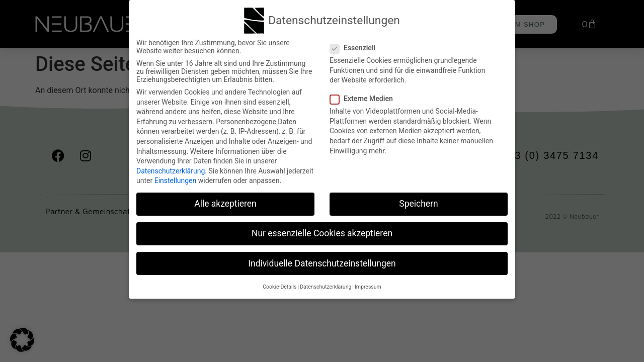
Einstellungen (176, 179)
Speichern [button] (418, 203)
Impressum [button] (368, 286)
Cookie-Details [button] (279, 286)
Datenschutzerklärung (171, 169)
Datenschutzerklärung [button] (326, 286)
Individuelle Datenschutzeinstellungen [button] (322, 262)
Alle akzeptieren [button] (225, 203)
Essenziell (356, 47)
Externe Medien (365, 98)
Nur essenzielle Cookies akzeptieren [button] (322, 232)
